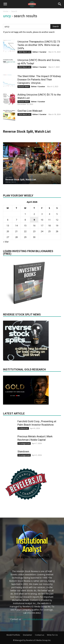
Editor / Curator (39, 52)
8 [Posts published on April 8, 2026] (25, 220)
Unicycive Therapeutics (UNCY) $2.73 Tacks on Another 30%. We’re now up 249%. (39, 45)
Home (6, 11)
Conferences (23, 428)
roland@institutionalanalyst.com (38, 619)
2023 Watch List (24, 52)
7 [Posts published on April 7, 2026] (16, 220)
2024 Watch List (24, 114)
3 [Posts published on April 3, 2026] (42, 214)
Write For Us (52, 635)
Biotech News (24, 87)
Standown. (24, 451)
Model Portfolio (13, 635)
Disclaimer (28, 635)
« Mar (6, 242)
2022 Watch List (24, 67)
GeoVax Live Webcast (30, 111)
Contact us (40, 635)
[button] (5, 4)
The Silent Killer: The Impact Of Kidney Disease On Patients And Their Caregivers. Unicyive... (39, 80)
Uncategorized (24, 443)
